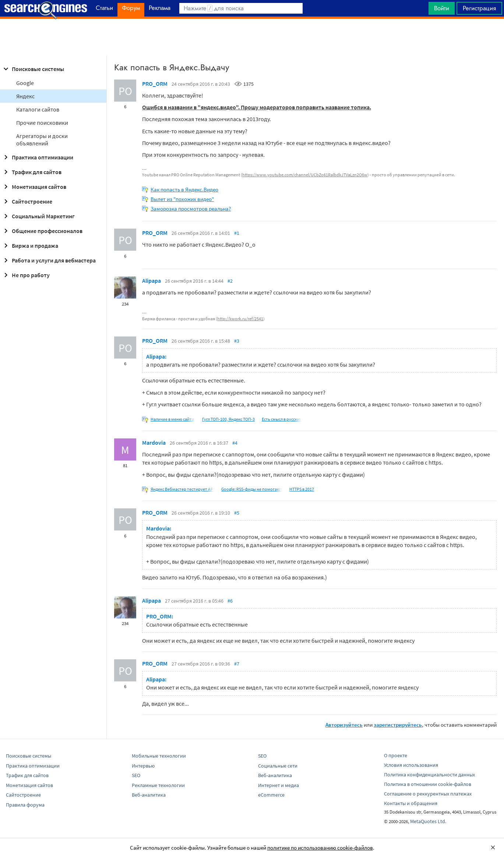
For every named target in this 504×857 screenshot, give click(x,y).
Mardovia (154, 442)
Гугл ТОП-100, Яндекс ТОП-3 (228, 419)
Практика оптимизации (37, 157)
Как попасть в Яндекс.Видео (184, 189)
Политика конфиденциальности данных (429, 775)
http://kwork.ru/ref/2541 (240, 319)
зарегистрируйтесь (398, 725)
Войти (442, 8)
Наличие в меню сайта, (173, 419)
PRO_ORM (155, 84)
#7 (237, 664)
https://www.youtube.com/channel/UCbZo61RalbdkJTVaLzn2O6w (305, 175)
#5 (237, 513)
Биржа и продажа (30, 246)
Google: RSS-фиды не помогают (252, 489)
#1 (237, 233)
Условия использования (411, 765)
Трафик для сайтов (31, 172)
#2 (230, 281)
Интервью (143, 766)
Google (25, 83)
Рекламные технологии (158, 785)
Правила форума (25, 805)
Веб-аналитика (149, 795)
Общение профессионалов (42, 231)
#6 (230, 601)
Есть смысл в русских (282, 419)
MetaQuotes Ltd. (428, 821)
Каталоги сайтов (38, 109)
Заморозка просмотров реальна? (191, 209)
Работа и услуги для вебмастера (49, 260)
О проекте (396, 755)
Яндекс (25, 96)
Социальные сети (278, 766)
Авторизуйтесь (344, 725)
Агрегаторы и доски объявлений (42, 140)
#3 (237, 341)
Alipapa (151, 281)
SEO (136, 775)
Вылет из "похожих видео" (182, 199)
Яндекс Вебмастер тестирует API (182, 489)
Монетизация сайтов (34, 187)
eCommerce (271, 795)
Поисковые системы (33, 69)
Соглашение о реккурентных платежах (428, 794)
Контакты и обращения (411, 803)
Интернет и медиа (279, 785)
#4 (235, 443)
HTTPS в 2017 (302, 489)
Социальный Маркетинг (38, 216)
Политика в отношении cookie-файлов (428, 784)
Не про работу (26, 275)
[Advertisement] (252, 37)
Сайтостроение (27, 201)
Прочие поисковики (42, 123)
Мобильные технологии (159, 756)
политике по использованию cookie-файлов (320, 848)
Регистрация (479, 8)
